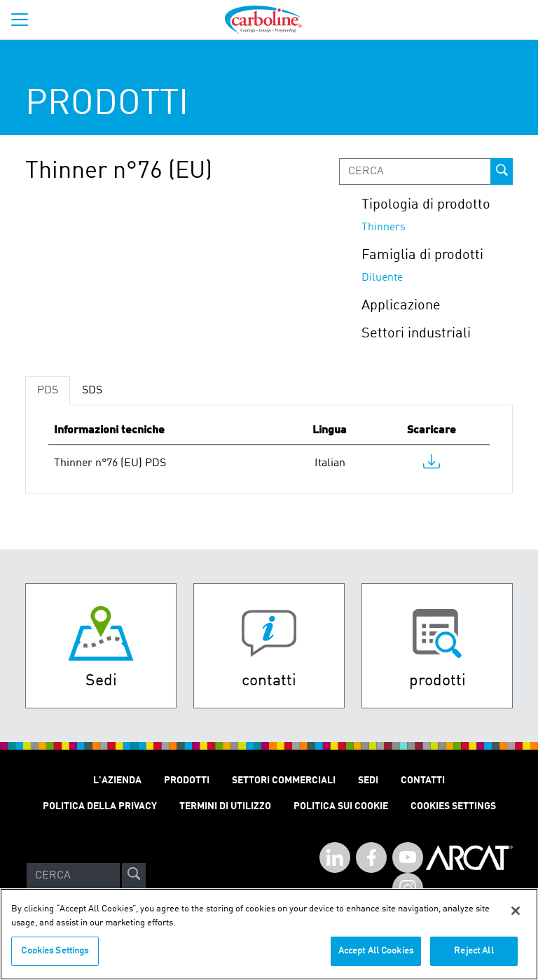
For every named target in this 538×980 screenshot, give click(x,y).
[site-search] (134, 876)
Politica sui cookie (341, 806)
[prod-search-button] (502, 171)
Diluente (382, 278)
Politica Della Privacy (100, 806)
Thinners (384, 227)
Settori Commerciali (284, 780)
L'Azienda (117, 780)
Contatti (423, 780)
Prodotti (187, 780)
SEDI (368, 780)
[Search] (73, 876)
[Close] (516, 919)
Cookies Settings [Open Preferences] (453, 806)
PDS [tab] (48, 391)
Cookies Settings (55, 959)
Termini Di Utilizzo (225, 806)
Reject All (474, 959)
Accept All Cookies (376, 959)
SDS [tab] (92, 391)
